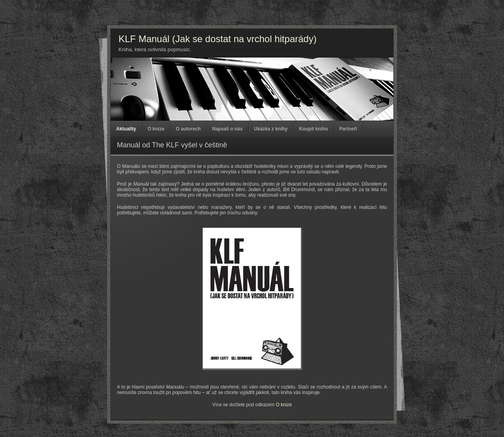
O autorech (188, 129)
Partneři (348, 129)
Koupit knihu (313, 129)
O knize (156, 129)
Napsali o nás (227, 129)
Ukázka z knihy (271, 129)
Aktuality (126, 129)
